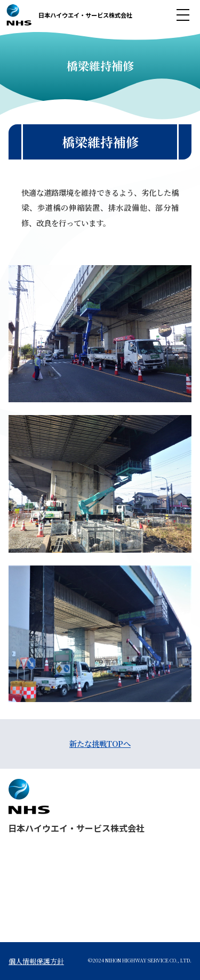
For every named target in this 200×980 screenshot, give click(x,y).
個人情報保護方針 (36, 961)
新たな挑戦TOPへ (100, 743)
